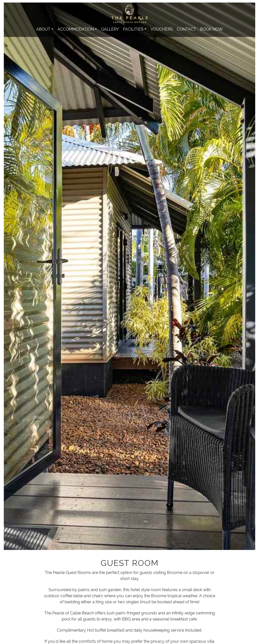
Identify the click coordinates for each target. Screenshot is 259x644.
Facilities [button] (133, 29)
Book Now (211, 29)
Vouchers (162, 29)
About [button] (43, 29)
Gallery (110, 29)
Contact (186, 29)
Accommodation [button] (76, 29)
